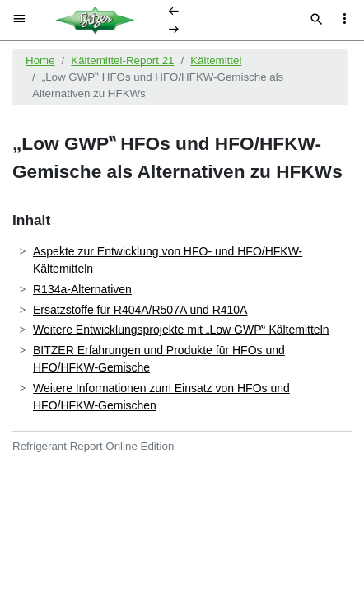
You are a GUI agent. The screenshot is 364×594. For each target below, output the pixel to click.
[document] (182, 316)
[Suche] (317, 21)
